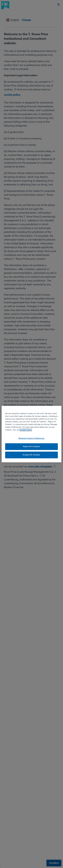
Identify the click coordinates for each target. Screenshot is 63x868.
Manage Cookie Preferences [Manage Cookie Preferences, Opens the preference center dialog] (31, 438)
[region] (31, 434)
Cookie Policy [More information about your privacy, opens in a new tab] (26, 430)
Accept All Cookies (31, 455)
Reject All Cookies (31, 446)
